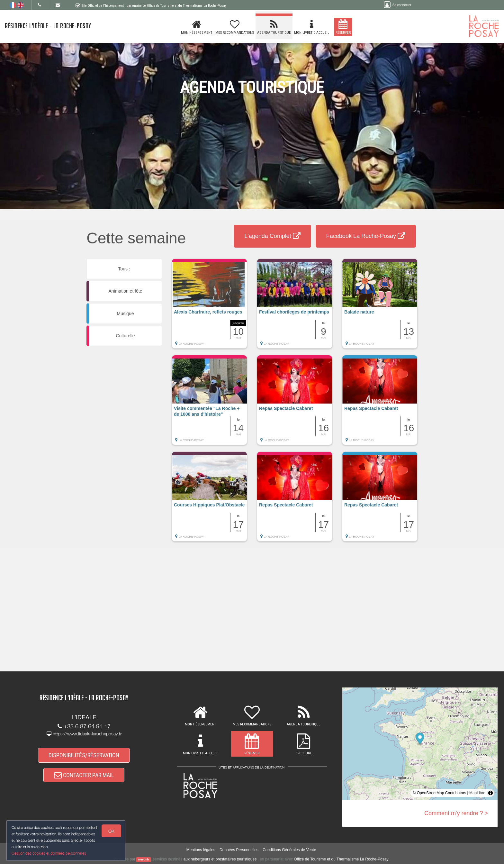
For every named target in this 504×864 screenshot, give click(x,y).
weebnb (144, 859)
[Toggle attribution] (491, 793)
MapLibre (477, 793)
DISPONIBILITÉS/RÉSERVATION (84, 755)
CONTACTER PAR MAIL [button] (84, 775)
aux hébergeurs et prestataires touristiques (220, 859)
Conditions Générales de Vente (289, 850)
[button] (209, 307)
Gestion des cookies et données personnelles (49, 853)
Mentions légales (201, 850)
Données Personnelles (239, 850)
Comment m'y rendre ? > (456, 813)
